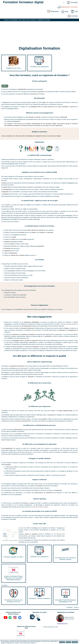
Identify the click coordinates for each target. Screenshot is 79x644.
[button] (62, 642)
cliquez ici (33, 643)
